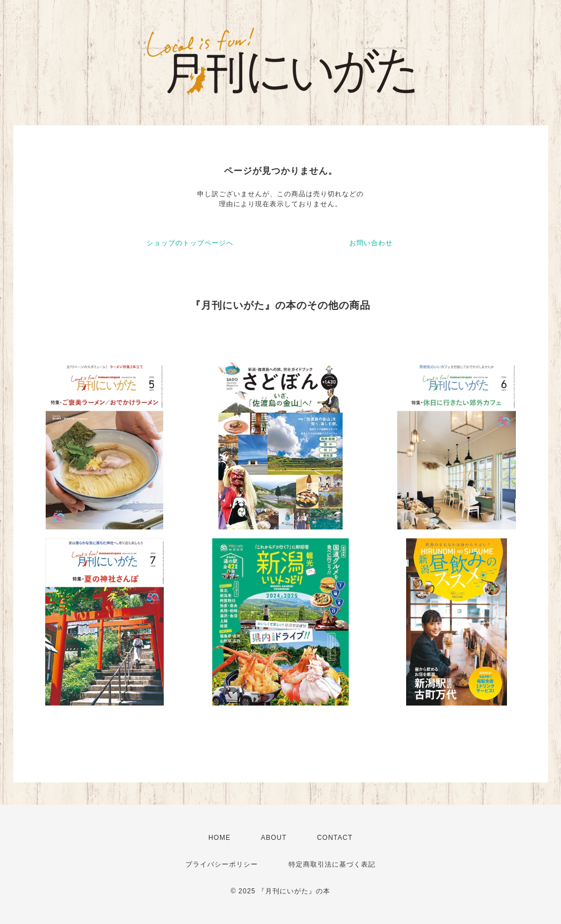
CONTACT (335, 838)
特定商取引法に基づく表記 (332, 864)
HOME (219, 838)
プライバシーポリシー (222, 864)
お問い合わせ (371, 243)
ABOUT (274, 838)
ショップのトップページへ (190, 243)
